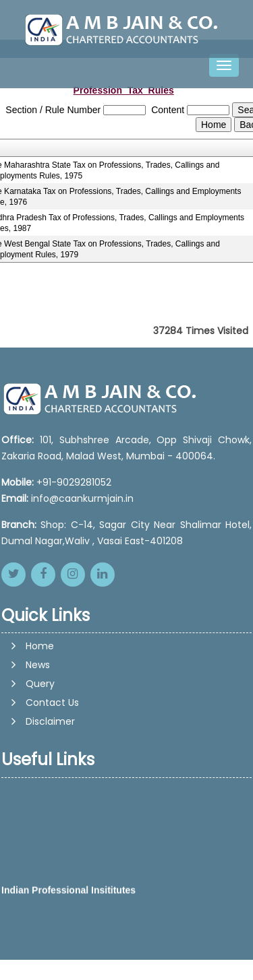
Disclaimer (50, 721)
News (38, 665)
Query (40, 684)
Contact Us (52, 703)
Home (40, 646)
